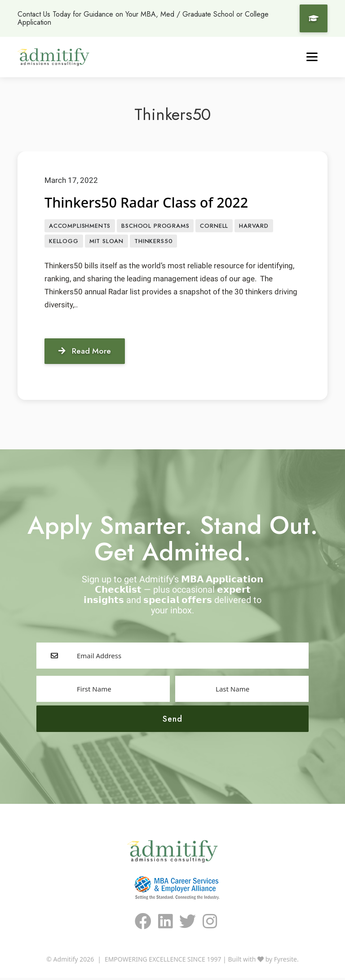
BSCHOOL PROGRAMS (155, 226)
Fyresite (285, 961)
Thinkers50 (153, 242)
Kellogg (64, 242)
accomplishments (80, 226)
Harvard (254, 226)
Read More (87, 352)
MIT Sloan (106, 242)
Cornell (214, 226)
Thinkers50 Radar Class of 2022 (151, 202)
